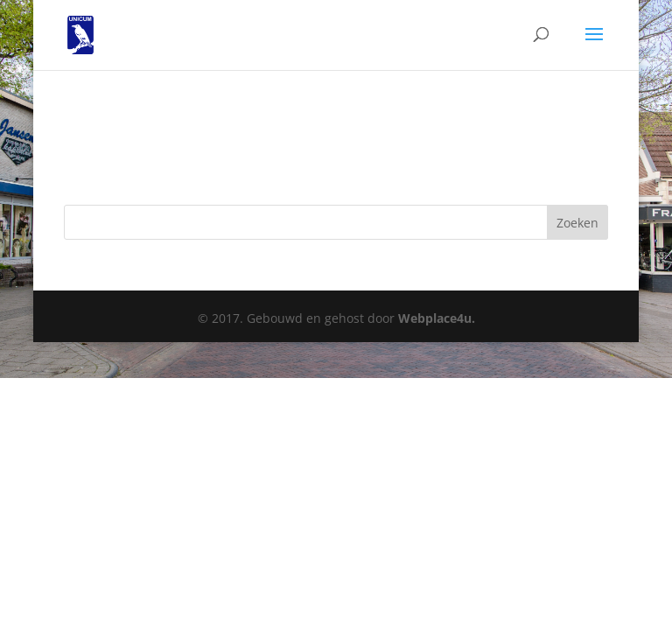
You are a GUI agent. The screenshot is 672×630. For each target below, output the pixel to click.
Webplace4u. (437, 318)
